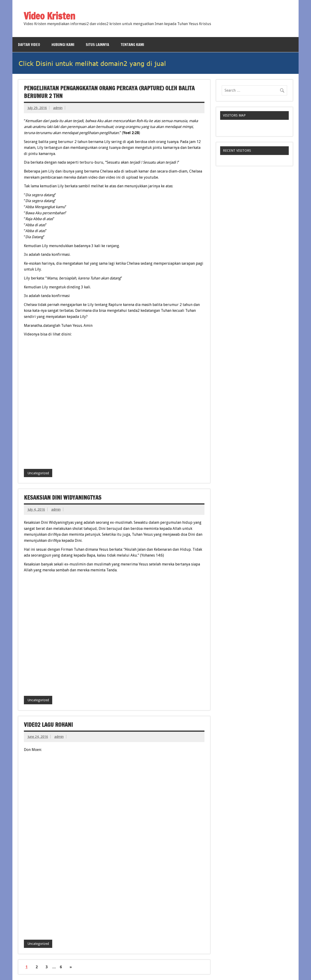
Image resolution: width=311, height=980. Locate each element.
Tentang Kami (132, 45)
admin (58, 108)
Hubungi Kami (63, 45)
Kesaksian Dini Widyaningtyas (63, 498)
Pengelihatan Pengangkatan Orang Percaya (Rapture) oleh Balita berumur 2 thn (109, 92)
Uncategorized (38, 473)
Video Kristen (49, 16)
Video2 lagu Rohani (48, 725)
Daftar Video (29, 45)
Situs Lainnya (97, 45)
